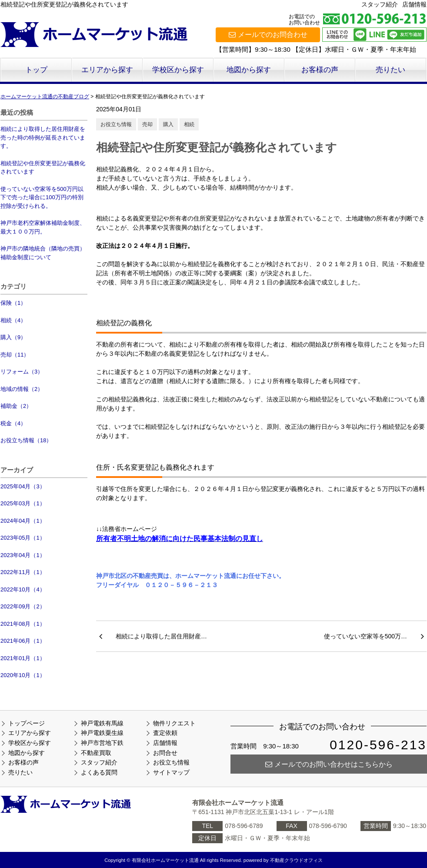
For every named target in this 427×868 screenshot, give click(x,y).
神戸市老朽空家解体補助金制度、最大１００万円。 (43, 227)
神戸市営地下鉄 (102, 743)
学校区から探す (178, 70)
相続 (189, 124)
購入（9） (13, 337)
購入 (168, 124)
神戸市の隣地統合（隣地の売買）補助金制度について (43, 253)
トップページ (27, 723)
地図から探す (249, 70)
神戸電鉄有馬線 (102, 723)
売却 (147, 124)
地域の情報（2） (22, 389)
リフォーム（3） (22, 372)
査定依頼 (165, 733)
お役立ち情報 (116, 124)
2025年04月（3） (23, 486)
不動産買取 (96, 753)
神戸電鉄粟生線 (102, 733)
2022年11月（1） (23, 572)
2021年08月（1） (23, 624)
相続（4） (13, 320)
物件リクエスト (174, 723)
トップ (36, 70)
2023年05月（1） (23, 538)
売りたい (390, 70)
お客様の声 (320, 70)
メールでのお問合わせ (268, 35)
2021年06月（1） (23, 641)
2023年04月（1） (23, 555)
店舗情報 (414, 4)
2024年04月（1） (23, 521)
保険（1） (13, 303)
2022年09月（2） (23, 606)
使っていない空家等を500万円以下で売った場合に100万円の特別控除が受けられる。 (42, 197)
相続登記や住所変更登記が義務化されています (43, 168)
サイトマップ (171, 772)
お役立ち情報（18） (26, 440)
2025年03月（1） (23, 503)
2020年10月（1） (23, 675)
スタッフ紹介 (380, 4)
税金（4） (13, 423)
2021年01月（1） (23, 658)
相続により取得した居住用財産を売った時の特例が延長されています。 (43, 137)
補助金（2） (16, 406)
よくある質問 (99, 772)
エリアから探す (107, 70)
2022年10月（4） (23, 589)
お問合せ (165, 753)
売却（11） (15, 355)
